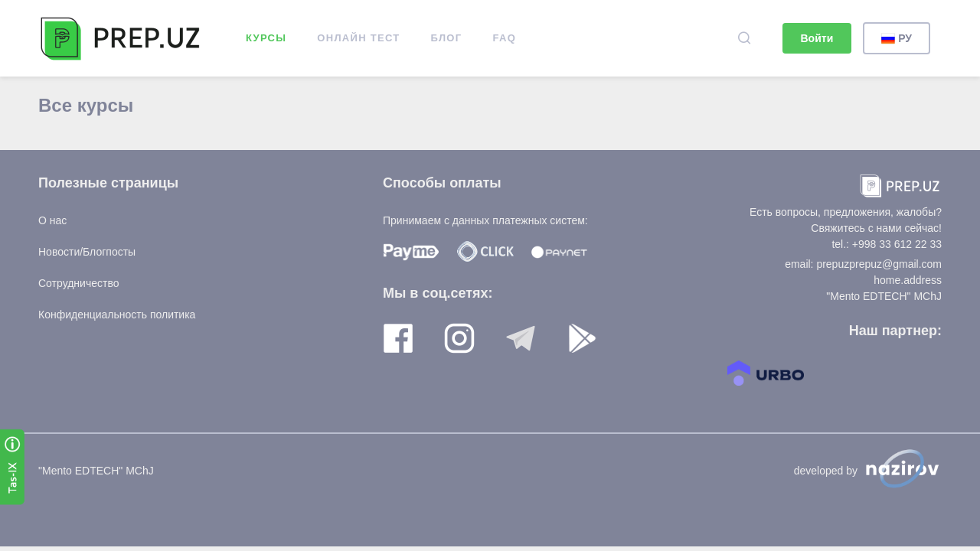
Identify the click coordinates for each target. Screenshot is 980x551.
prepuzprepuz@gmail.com (879, 264)
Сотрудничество (78, 283)
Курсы (266, 38)
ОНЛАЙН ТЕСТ (358, 38)
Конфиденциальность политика (117, 315)
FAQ (504, 38)
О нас (52, 220)
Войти (817, 38)
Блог (447, 38)
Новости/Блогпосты (87, 252)
